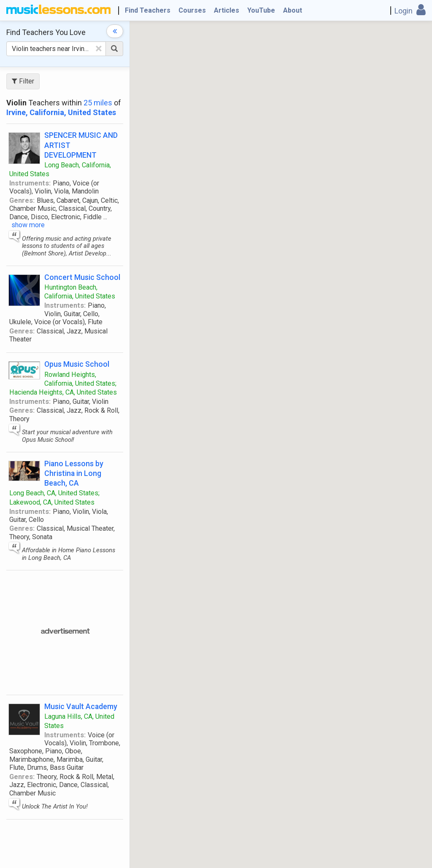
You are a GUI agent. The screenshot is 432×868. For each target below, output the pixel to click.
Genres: (22, 200)
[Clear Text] (99, 48)
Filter (23, 81)
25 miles (98, 103)
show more (28, 225)
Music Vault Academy (81, 706)
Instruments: (30, 183)
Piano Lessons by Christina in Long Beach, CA (74, 473)
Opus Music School (77, 364)
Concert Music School (82, 277)
